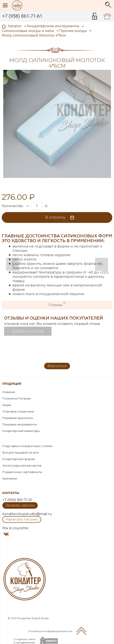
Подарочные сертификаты (22, 472)
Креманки (10, 478)
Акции (7, 405)
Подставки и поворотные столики (27, 446)
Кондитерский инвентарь (21, 431)
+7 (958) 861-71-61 (22, 16)
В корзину (61, 217)
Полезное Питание (17, 398)
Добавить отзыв (28, 331)
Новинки (9, 392)
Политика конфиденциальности (50, 631)
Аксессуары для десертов (22, 465)
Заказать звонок (20, 505)
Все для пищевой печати (21, 452)
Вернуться (57, 366)
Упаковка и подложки (18, 411)
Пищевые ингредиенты (20, 424)
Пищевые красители (18, 418)
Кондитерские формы (19, 459)
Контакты (11, 493)
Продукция (12, 384)
